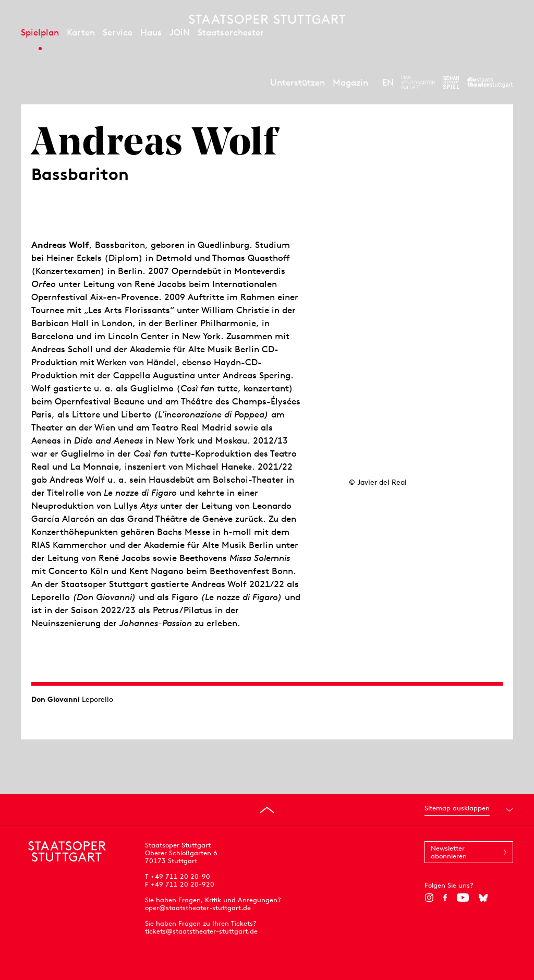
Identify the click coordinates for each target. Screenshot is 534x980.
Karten (81, 32)
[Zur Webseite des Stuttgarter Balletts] (418, 82)
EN (388, 82)
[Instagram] (429, 898)
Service (118, 32)
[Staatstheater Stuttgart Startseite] (267, 19)
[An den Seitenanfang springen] (267, 810)
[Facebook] (445, 898)
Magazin (350, 82)
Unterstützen (298, 82)
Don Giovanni (56, 699)
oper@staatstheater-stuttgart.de (198, 908)
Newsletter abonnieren (449, 852)
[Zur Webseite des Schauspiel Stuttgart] (451, 82)
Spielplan (40, 32)
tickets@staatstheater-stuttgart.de (201, 931)
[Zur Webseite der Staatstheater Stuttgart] (490, 82)
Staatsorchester (231, 32)
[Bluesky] (483, 898)
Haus (151, 32)
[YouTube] (463, 898)
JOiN (180, 32)
